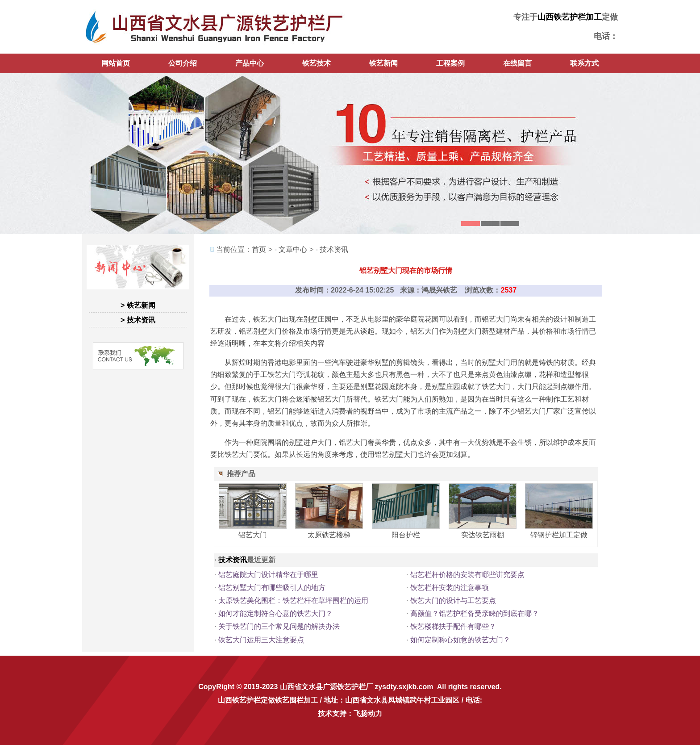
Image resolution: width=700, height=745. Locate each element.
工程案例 (450, 63)
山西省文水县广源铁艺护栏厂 (326, 687)
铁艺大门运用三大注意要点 (261, 640)
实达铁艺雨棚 (483, 535)
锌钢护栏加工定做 (559, 535)
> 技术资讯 (138, 320)
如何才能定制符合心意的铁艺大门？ (275, 613)
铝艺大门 (253, 535)
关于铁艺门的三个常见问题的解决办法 (279, 626)
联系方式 (584, 63)
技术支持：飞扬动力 (350, 714)
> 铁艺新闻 (138, 305)
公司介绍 (183, 63)
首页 (259, 249)
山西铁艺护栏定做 (246, 700)
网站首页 (116, 63)
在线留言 (517, 63)
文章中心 (293, 249)
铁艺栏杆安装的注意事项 (450, 588)
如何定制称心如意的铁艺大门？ (460, 640)
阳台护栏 (406, 535)
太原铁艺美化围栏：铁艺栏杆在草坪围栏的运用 (293, 601)
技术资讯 (334, 249)
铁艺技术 (317, 63)
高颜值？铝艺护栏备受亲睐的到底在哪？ (475, 613)
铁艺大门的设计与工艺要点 (453, 601)
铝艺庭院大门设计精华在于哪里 (268, 575)
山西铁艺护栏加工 (570, 17)
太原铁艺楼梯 (329, 535)
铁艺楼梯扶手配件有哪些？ (453, 626)
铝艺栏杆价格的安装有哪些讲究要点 (467, 575)
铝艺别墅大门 (260, 331)
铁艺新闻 (383, 63)
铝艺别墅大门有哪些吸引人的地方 (272, 588)
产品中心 (250, 63)
